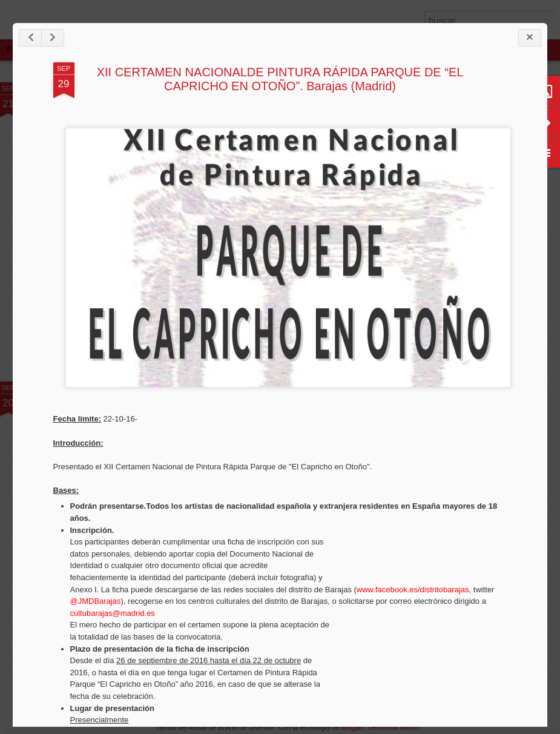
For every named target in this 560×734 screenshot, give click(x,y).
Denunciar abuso (393, 727)
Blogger (353, 727)
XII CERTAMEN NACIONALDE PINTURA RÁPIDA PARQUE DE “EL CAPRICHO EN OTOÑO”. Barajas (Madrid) (280, 79)
